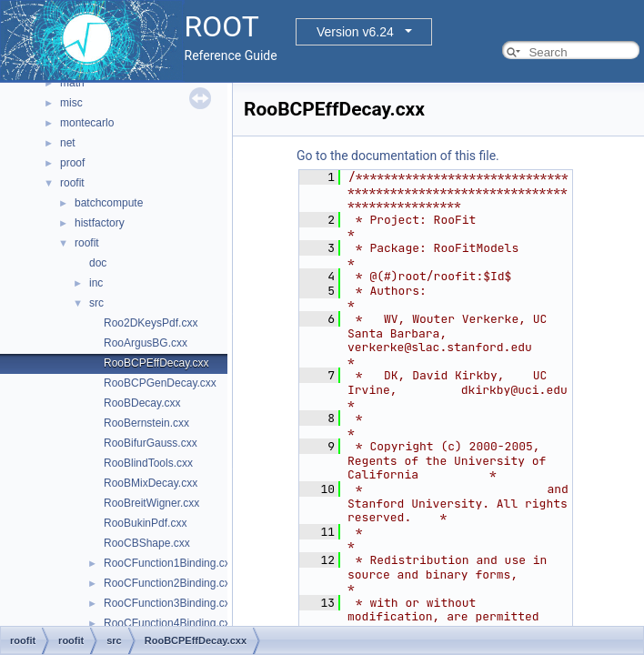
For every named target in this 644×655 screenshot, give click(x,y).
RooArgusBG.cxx (146, 343)
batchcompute (109, 203)
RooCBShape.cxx (147, 543)
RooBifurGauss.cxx (151, 443)
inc (96, 283)
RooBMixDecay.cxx (151, 483)
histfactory (100, 223)
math (72, 83)
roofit (72, 183)
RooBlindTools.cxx (148, 463)
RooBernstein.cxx (146, 423)
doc (98, 263)
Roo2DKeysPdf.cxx (151, 323)
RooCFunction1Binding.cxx (170, 563)
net (68, 143)
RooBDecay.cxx (142, 403)
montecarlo (87, 123)
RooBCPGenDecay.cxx (160, 383)
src (96, 303)
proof (72, 163)
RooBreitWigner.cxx (151, 503)
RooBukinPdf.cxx (145, 523)
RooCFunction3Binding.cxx (170, 603)
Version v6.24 (355, 32)
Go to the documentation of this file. (398, 156)
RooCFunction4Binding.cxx (170, 623)
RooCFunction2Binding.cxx (170, 583)
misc (71, 103)
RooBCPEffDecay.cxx (156, 363)
